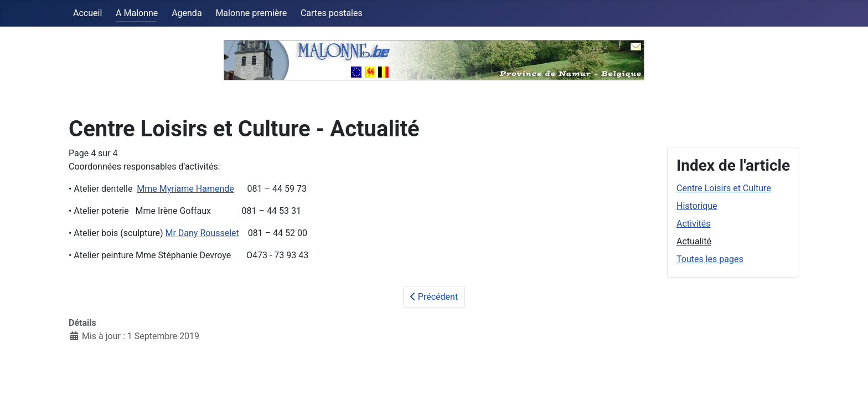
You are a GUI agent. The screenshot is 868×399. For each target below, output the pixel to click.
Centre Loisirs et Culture (724, 188)
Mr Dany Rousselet (202, 233)
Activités (694, 224)
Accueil (87, 13)
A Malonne (137, 13)
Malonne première (251, 13)
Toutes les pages (710, 259)
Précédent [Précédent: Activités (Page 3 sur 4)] (434, 297)
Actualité (694, 241)
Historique (697, 206)
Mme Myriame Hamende (185, 189)
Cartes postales (332, 13)
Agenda (187, 13)
